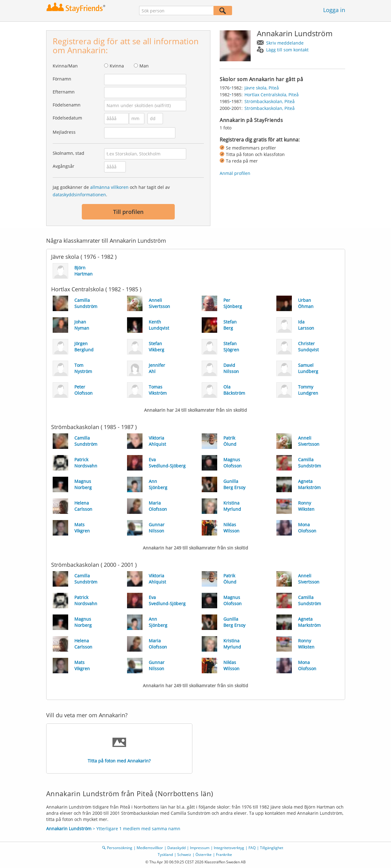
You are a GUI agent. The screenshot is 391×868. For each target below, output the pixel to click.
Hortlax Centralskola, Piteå (272, 95)
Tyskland (165, 855)
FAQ (252, 848)
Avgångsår (64, 166)
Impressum (200, 848)
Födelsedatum (67, 118)
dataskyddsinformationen (79, 195)
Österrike (204, 855)
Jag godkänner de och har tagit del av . (111, 191)
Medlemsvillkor (150, 848)
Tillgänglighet (272, 848)
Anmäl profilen (235, 173)
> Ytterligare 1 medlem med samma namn (113, 829)
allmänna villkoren (109, 187)
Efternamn (64, 92)
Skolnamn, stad (68, 153)
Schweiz (184, 855)
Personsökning (120, 848)
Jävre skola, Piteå (262, 88)
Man (144, 66)
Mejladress (64, 132)
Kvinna (117, 66)
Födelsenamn (67, 105)
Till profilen (128, 212)
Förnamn (62, 79)
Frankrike (224, 855)
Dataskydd (176, 848)
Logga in (334, 10)
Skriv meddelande (285, 43)
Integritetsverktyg (229, 848)
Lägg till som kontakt (287, 50)
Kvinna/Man (65, 66)
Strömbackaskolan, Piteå (270, 101)
